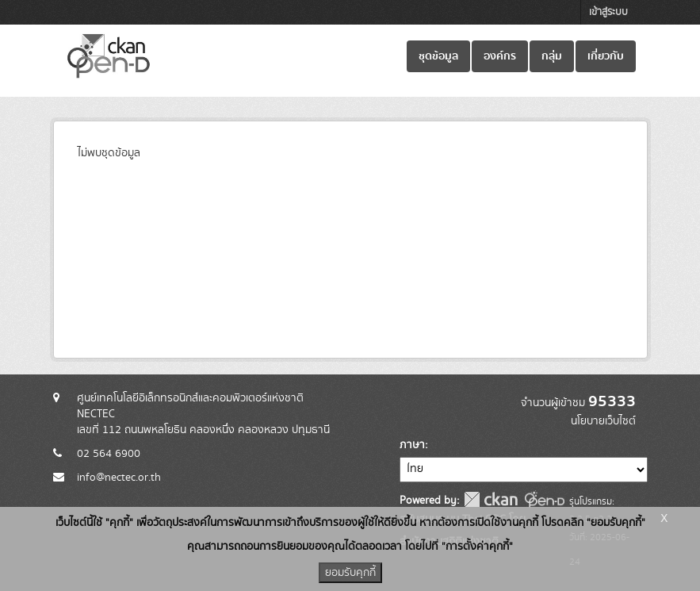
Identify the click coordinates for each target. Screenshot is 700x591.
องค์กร (500, 56)
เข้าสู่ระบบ (608, 12)
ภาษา (412, 445)
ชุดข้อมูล (438, 56)
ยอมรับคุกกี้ (350, 573)
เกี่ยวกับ (606, 56)
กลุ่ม (552, 56)
